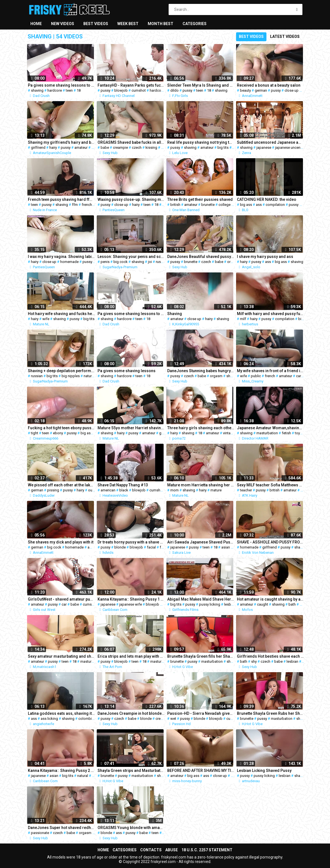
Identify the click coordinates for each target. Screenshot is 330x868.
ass (259, 205)
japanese (264, 147)
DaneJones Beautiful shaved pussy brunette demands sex (201, 257)
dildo (174, 90)
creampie (120, 147)
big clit (304, 319)
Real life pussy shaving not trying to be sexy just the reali (201, 142)
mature (216, 490)
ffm (75, 205)
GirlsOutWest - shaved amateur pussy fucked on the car (61, 599)
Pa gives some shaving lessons (127, 371)
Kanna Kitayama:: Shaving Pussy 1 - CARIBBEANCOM (131, 599)
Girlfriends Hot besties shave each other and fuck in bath (270, 656)
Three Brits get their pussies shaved (200, 199)
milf (243, 319)
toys (298, 433)
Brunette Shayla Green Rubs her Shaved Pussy (270, 713)
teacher (246, 490)
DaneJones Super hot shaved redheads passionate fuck (61, 828)
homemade (69, 262)
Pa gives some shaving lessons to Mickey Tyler (61, 85)
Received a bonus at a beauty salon (269, 85)
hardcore (55, 90)
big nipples (71, 376)
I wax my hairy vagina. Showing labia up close (61, 257)
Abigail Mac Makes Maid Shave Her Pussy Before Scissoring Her (201, 599)
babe (105, 147)
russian (162, 262)
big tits (223, 147)
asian (226, 547)
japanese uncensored (293, 147)
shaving (37, 90)
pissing (53, 490)
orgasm (233, 262)
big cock (121, 262)
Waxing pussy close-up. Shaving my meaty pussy (131, 199)
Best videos (96, 24)
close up (292, 90)
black (124, 490)
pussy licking (210, 604)
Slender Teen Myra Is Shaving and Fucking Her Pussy (201, 85)
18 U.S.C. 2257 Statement (207, 850)
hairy (53, 147)
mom (174, 490)
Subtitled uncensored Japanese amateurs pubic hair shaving (270, 142)
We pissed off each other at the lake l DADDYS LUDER (61, 485)
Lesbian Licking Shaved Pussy (264, 771)
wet (173, 719)
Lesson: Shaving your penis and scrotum (131, 257)
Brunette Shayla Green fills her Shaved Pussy (201, 656)
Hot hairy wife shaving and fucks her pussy (61, 314)
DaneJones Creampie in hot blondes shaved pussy (131, 713)
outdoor (95, 490)
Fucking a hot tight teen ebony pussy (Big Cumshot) (61, 428)
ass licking (49, 719)
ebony (58, 433)
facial (151, 547)
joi (150, 262)
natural (89, 376)
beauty (245, 90)
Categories (195, 24)
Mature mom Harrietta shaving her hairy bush (201, 485)
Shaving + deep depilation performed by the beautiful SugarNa (61, 371)
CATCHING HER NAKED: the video (267, 199)
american (108, 490)
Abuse (172, 850)
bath (292, 604)
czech (137, 147)
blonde (120, 547)
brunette (208, 205)
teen (69, 90)
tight (35, 433)
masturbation (267, 433)
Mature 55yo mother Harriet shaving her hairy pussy (131, 428)
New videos (63, 24)
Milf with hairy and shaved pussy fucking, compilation (270, 314)
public (256, 376)
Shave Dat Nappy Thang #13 (123, 485)
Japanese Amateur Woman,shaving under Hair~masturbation (270, 428)
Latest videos (285, 36)
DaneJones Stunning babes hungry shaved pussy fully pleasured (201, 371)
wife (46, 319)
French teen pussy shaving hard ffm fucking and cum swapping (61, 199)
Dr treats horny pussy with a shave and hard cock (131, 542)
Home (36, 24)
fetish (286, 433)
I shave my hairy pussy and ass (265, 257)
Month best (161, 24)
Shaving (175, 314)
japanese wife (131, 604)
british (175, 205)
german (261, 90)
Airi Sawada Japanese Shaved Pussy (201, 542)
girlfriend (38, 147)
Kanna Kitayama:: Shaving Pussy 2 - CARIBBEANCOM (61, 771)
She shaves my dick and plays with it (61, 542)
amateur (81, 147)
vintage (229, 433)
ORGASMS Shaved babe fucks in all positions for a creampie (131, 142)
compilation (275, 205)
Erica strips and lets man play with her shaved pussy (131, 656)
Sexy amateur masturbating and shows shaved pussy (61, 656)
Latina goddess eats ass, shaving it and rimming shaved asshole (61, 713)
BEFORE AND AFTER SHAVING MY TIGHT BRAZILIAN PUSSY (201, 771)
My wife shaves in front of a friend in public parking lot (270, 371)
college (225, 205)
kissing (151, 147)
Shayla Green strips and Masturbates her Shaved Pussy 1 (131, 771)
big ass (246, 205)
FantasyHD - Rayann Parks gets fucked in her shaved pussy (131, 85)
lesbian (230, 604)
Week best (128, 24)
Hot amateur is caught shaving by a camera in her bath (270, 599)
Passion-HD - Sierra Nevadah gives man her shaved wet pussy (201, 713)
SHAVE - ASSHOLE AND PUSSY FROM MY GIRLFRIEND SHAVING (270, 542)
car (299, 376)
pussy (105, 90)
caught (263, 604)
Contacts (151, 850)
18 (79, 90)
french (87, 205)
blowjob (121, 90)
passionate (40, 833)
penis (105, 262)
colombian (87, 719)
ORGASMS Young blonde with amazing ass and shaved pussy (131, 828)
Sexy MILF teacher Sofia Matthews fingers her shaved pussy (270, 485)
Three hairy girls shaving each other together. (201, 428)
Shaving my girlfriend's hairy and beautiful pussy (61, 142)
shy (254, 661)
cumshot (139, 90)
